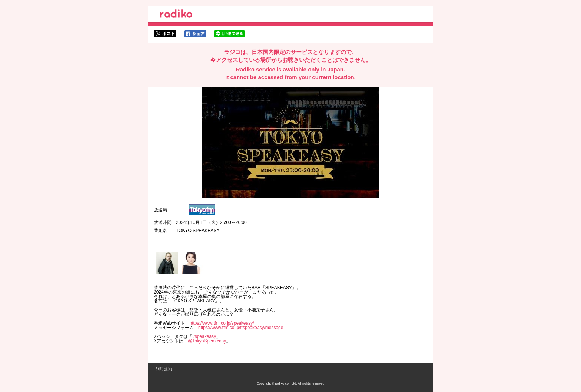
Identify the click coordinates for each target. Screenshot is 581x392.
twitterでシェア (165, 34)
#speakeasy (204, 336)
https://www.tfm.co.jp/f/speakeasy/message (241, 328)
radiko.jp (176, 15)
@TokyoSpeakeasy (207, 341)
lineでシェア (229, 34)
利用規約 (164, 369)
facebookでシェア (195, 34)
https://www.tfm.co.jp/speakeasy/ (222, 323)
